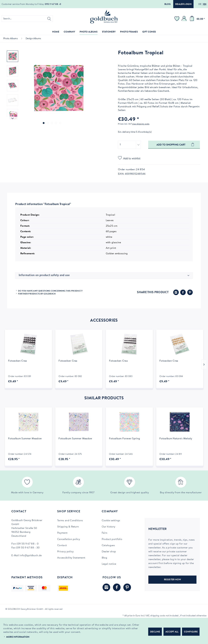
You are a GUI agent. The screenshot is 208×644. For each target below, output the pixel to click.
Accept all (172, 632)
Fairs (105, 533)
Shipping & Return (68, 527)
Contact (62, 545)
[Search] (49, 19)
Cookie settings (111, 521)
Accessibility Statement (71, 558)
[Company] (69, 32)
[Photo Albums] (89, 32)
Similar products (104, 398)
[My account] (184, 19)
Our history (109, 527)
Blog (168, 4)
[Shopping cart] (197, 19)
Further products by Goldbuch (37, 294)
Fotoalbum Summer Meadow (25, 439)
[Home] (56, 32)
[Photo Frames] (129, 32)
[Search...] (27, 19)
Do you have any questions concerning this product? (50, 291)
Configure (191, 632)
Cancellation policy (69, 539)
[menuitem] (27, 19)
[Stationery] (109, 32)
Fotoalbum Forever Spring (125, 439)
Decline (155, 632)
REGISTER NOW (172, 580)
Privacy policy (65, 552)
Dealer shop (109, 552)
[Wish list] (177, 19)
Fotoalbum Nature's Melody (176, 439)
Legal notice (109, 564)
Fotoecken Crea (17, 361)
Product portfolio (112, 539)
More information (18, 637)
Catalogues (108, 545)
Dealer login (183, 4)
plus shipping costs (141, 124)
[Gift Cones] (149, 32)
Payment (62, 533)
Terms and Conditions (70, 521)
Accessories (104, 321)
